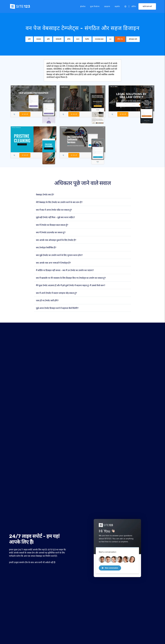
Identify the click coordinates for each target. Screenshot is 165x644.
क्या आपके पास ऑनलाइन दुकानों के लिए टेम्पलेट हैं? (56, 240)
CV (110, 39)
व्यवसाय (39, 39)
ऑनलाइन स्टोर (133, 39)
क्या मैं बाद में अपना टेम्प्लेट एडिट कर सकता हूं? (54, 210)
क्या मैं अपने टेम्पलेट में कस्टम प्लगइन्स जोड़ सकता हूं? (56, 293)
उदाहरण (107, 6)
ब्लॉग (48, 39)
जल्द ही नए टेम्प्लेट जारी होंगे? (47, 301)
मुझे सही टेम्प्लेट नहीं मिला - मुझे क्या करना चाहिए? (55, 218)
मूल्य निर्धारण (95, 6)
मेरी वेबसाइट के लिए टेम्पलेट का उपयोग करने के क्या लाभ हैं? (59, 202)
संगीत (69, 39)
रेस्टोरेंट (87, 39)
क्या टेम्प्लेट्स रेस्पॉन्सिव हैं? (46, 248)
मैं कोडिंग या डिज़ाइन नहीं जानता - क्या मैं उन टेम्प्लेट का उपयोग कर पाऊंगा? (65, 270)
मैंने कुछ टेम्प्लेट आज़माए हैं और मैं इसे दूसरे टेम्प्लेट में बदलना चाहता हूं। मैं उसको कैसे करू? (71, 286)
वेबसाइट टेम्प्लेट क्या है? (45, 195)
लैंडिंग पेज (120, 39)
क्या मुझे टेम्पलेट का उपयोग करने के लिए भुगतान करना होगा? (59, 255)
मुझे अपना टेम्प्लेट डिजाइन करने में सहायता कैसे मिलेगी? (57, 308)
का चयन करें (25, 114)
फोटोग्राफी (58, 39)
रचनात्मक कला (99, 39)
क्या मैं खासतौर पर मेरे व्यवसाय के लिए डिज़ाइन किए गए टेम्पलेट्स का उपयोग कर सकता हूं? (71, 278)
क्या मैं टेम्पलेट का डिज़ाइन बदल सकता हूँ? (52, 225)
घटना (78, 39)
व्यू (14, 114)
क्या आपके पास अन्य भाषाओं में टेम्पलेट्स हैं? (53, 263)
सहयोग (117, 6)
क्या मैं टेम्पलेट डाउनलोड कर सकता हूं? (51, 233)
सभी (29, 39)
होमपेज (83, 6)
